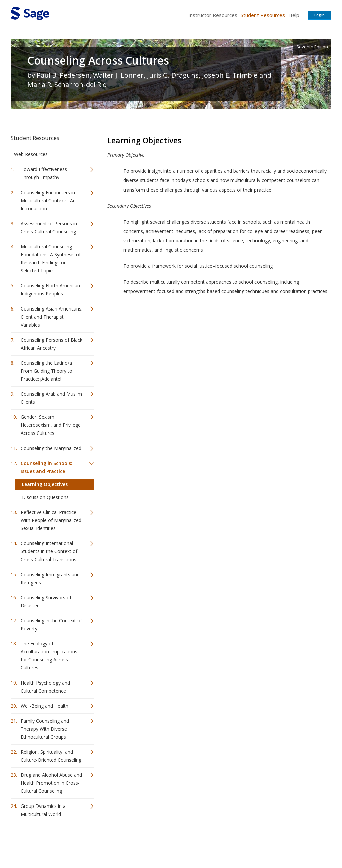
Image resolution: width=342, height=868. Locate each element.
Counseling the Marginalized (51, 448)
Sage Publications (49, 843)
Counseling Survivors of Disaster (46, 601)
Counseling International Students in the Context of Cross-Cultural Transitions (49, 551)
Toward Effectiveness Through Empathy (44, 173)
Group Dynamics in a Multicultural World (43, 810)
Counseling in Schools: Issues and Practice (47, 467)
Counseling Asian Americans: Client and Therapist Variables (52, 317)
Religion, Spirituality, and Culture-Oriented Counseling (51, 756)
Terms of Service (209, 843)
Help (294, 15)
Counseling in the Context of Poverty (51, 625)
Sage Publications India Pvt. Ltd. (108, 843)
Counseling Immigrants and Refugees (50, 578)
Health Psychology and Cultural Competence (45, 687)
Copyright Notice (250, 843)
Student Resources (263, 15)
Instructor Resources (213, 15)
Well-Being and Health (45, 706)
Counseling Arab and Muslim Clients (51, 398)
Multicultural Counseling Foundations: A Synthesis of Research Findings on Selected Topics (51, 259)
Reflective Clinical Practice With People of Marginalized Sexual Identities (51, 520)
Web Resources (31, 154)
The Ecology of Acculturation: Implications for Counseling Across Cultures (49, 656)
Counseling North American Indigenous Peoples (50, 290)
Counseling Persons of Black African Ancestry (52, 344)
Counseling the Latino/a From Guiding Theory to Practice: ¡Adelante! (47, 371)
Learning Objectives (45, 484)
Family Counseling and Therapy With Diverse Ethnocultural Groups (45, 729)
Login (319, 15)
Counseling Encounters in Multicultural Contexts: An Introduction (48, 200)
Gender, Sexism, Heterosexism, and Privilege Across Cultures (51, 425)
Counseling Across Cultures (98, 60)
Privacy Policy (287, 843)
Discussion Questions (45, 497)
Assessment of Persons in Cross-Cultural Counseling (49, 227)
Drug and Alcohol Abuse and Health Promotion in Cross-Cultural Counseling (51, 783)
